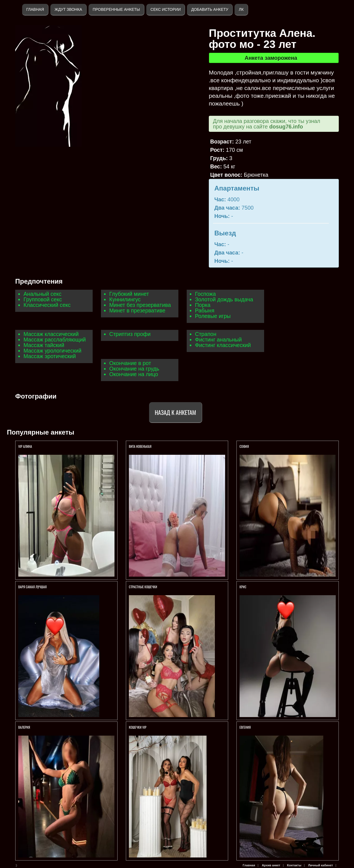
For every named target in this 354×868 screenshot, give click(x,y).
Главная (35, 9)
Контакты (294, 865)
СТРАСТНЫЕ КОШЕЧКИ (143, 587)
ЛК (241, 9)
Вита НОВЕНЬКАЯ (140, 446)
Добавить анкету (210, 9)
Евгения (245, 727)
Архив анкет (271, 865)
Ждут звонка (68, 9)
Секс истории (166, 9)
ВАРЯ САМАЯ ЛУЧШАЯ (32, 587)
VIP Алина (25, 446)
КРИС (243, 587)
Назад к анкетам (175, 412)
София (244, 446)
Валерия (24, 727)
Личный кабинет (321, 865)
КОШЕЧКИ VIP (138, 727)
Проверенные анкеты (116, 9)
